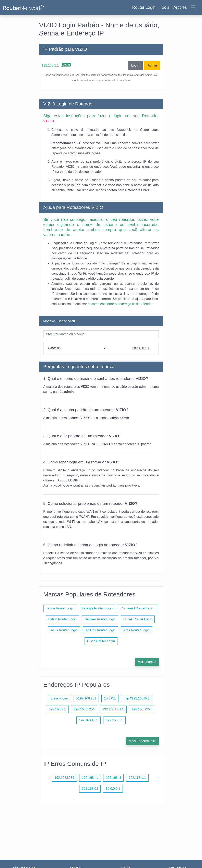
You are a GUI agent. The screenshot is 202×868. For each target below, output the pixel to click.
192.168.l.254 (64, 778)
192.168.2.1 (57, 709)
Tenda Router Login (60, 608)
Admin (152, 65)
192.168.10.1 (89, 720)
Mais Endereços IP (142, 741)
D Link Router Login (138, 619)
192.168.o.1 (137, 778)
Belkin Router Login (63, 619)
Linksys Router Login (97, 608)
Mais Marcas (147, 662)
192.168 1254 (142, 709)
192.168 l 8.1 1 (113, 709)
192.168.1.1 (50, 65)
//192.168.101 (86, 698)
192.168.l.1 (90, 778)
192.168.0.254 (84, 709)
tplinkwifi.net (60, 698)
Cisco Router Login (101, 641)
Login (135, 65)
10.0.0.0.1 (113, 789)
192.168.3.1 (115, 720)
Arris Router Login (136, 630)
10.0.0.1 (110, 698)
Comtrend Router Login (137, 608)
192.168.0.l (90, 789)
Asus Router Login (64, 630)
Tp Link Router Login (100, 630)
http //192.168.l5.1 (137, 698)
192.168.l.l (113, 778)
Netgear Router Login (100, 619)
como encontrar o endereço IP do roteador (122, 304)
